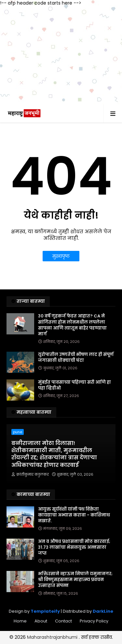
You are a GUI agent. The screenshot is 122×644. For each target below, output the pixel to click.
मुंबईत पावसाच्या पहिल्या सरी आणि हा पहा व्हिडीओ (75, 385)
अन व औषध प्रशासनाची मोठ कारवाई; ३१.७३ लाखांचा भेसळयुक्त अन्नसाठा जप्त (74, 547)
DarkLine (103, 611)
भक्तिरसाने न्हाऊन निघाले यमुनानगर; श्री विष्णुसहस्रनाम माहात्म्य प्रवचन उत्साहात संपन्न (75, 580)
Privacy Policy (94, 621)
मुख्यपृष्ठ (61, 256)
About (41, 621)
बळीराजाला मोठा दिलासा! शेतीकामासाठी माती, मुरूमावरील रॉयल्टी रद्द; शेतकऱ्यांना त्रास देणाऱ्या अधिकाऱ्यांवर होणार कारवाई (54, 454)
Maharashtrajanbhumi (53, 637)
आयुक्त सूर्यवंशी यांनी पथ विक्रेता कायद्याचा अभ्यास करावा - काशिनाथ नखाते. (74, 515)
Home (20, 621)
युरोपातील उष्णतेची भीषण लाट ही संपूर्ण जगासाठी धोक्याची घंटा (76, 358)
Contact (63, 621)
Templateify (45, 611)
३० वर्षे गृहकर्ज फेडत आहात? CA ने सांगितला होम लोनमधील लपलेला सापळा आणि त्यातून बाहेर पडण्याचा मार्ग (72, 325)
